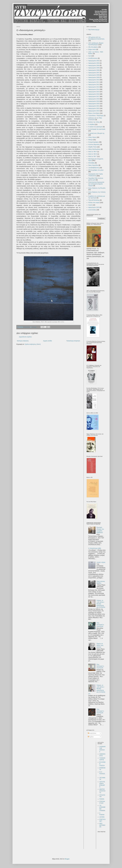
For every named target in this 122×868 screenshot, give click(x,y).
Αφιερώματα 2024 (94, 111)
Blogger (67, 859)
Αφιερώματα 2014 (94, 89)
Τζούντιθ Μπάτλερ (94, 200)
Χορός (90, 205)
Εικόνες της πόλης (94, 122)
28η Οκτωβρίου (93, 47)
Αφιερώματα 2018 (94, 99)
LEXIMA (102, 817)
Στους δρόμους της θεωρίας (97, 188)
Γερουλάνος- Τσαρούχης (96, 116)
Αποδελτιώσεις (93, 58)
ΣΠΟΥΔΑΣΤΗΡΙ (102, 802)
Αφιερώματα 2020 (94, 104)
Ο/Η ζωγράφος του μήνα (96, 170)
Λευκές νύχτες (101, 562)
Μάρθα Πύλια (92, 147)
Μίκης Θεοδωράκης (94, 149)
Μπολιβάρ (91, 163)
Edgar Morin (92, 49)
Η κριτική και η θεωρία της (96, 133)
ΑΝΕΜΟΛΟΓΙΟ (102, 755)
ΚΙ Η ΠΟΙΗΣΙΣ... (102, 774)
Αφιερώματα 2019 (94, 101)
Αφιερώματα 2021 (94, 106)
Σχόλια (91, 737)
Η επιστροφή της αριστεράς (97, 129)
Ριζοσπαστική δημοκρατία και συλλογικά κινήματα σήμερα (96, 184)
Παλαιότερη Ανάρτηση (73, 341)
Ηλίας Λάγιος (92, 137)
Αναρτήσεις (92, 733)
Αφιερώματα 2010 (94, 80)
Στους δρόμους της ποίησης (97, 192)
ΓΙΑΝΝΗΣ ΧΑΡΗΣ (102, 759)
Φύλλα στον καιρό (94, 203)
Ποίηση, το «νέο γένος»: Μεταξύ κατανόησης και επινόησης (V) (97, 689)
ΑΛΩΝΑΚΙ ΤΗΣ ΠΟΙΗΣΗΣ (102, 749)
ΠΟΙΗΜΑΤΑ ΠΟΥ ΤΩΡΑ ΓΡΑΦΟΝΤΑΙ (95, 175)
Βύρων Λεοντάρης (94, 113)
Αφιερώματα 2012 (94, 85)
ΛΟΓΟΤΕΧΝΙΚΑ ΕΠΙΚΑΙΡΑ (102, 784)
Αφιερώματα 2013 (94, 87)
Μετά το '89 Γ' (93, 156)
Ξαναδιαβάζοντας (94, 168)
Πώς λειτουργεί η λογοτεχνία (100, 625)
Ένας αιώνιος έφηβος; (101, 582)
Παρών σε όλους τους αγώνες (100, 645)
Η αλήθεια (91, 124)
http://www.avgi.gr (94, 30)
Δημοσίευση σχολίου (25, 337)
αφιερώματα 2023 (94, 207)
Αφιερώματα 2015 (94, 92)
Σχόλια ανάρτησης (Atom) (33, 344)
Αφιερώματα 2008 (94, 75)
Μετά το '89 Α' (93, 152)
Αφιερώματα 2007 (94, 73)
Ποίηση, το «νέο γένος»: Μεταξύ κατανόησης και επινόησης (101, 604)
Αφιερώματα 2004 (94, 65)
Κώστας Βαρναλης (94, 144)
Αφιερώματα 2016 (94, 94)
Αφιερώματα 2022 (94, 108)
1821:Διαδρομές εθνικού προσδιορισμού (96, 44)
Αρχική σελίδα (47, 341)
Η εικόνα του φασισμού (95, 127)
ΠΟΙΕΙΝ (102, 799)
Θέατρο (91, 140)
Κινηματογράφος (93, 142)
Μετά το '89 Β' (93, 154)
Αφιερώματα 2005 (94, 68)
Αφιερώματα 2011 (94, 82)
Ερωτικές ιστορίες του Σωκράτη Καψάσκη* (100, 530)
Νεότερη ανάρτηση (23, 341)
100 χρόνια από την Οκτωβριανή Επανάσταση (96, 38)
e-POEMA (102, 814)
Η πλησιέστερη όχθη (95, 548)
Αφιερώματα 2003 (94, 63)
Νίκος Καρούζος (93, 165)
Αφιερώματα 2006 (94, 70)
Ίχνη (90, 56)
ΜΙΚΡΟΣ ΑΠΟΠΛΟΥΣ (102, 791)
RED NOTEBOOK (102, 825)
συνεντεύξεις (92, 210)
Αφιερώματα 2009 (94, 77)
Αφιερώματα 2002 (94, 61)
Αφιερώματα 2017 (94, 96)
